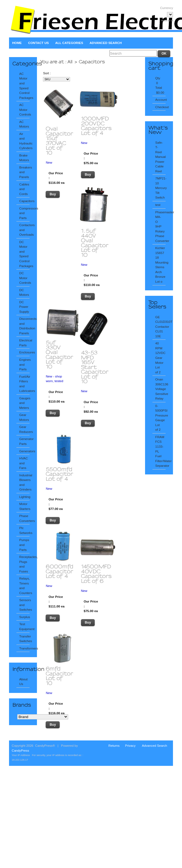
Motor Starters (24, 506)
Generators (24, 451)
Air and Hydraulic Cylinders (24, 141)
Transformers (24, 648)
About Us (23, 682)
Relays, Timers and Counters (24, 586)
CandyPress (21, 750)
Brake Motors (24, 158)
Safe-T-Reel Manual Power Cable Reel (160, 157)
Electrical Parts (24, 343)
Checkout (160, 107)
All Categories (69, 43)
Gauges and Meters (24, 403)
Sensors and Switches (24, 605)
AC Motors (24, 124)
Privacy (130, 746)
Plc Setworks (24, 530)
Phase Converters (24, 518)
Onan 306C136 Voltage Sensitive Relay (160, 389)
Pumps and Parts (24, 545)
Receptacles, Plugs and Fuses (24, 564)
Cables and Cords (24, 189)
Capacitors (24, 201)
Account (160, 100)
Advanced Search (106, 43)
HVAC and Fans (24, 463)
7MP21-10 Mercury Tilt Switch (160, 188)
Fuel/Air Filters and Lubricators (24, 384)
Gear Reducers (24, 429)
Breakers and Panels (24, 172)
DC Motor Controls (24, 278)
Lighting (24, 497)
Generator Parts (24, 441)
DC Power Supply (24, 307)
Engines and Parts (24, 364)
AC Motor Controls (24, 110)
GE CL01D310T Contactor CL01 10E (160, 327)
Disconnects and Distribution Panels (24, 326)
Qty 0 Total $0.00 (160, 85)
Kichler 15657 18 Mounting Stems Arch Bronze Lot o (160, 265)
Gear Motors (24, 417)
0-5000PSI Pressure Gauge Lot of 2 (160, 418)
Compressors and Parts (24, 213)
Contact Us (39, 43)
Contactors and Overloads (24, 230)
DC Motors (24, 292)
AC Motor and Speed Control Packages (24, 86)
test (158, 205)
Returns (114, 746)
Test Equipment (24, 626)
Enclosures (24, 352)
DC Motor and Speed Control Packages (24, 254)
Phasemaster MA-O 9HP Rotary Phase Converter (160, 226)
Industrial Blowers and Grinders (24, 482)
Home (17, 43)
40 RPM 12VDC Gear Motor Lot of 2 (160, 358)
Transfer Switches (24, 639)
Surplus (24, 617)
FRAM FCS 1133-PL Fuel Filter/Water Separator (160, 451)
